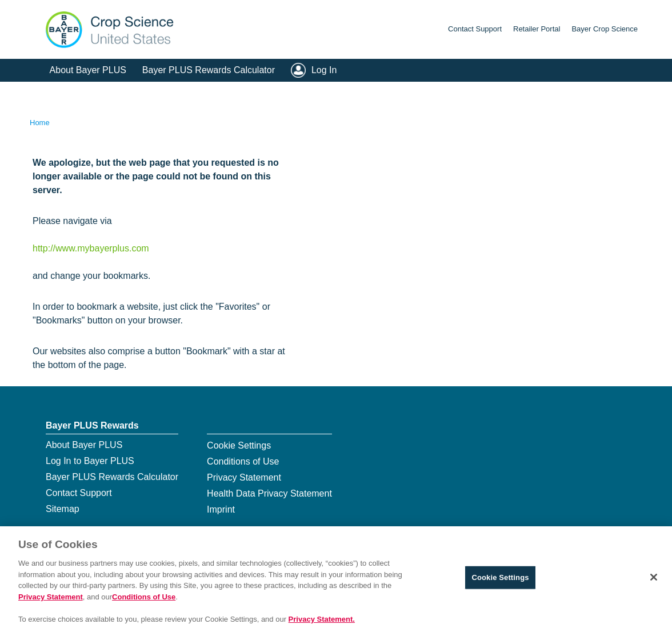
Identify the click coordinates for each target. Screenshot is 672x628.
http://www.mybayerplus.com (91, 248)
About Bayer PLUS (88, 70)
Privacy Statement (244, 477)
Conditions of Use (243, 461)
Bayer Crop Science (605, 29)
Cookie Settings (239, 445)
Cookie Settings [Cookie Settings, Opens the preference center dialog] (500, 588)
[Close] (654, 588)
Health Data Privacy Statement (269, 493)
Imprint (221, 509)
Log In (324, 70)
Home (40, 123)
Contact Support (475, 29)
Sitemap (63, 509)
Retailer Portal (537, 29)
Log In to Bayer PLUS (90, 461)
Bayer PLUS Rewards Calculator (209, 70)
